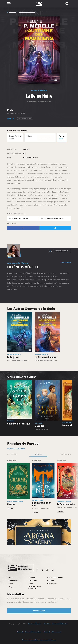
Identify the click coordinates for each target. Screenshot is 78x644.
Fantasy (26, 149)
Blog (10, 587)
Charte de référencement (52, 632)
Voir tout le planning (16, 449)
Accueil (11, 577)
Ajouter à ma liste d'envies (51, 218)
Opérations (52, 584)
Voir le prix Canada (25, 119)
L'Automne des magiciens (27, 12)
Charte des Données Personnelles (29, 632)
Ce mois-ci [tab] (38, 454)
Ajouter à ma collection (18, 218)
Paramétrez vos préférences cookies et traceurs (39, 640)
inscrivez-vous (39, 611)
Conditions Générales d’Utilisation (56, 624)
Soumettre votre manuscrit (34, 588)
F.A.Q (11, 584)
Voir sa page (66, 263)
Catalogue (13, 12)
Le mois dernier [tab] (12, 454)
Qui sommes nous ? (55, 577)
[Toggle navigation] (10, 4)
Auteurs (31, 584)
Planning (32, 577)
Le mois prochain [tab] (65, 454)
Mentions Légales (34, 624)
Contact (51, 580)
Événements (13, 580)
